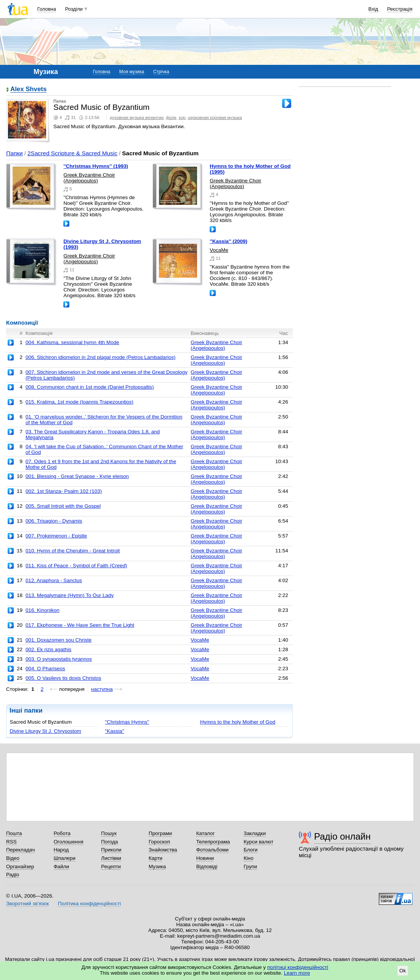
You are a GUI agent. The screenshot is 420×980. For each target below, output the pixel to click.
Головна (47, 9)
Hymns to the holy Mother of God (238, 722)
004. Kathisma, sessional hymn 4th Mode (72, 342)
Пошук (109, 833)
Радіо (13, 875)
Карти (155, 858)
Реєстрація (400, 9)
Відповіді (207, 867)
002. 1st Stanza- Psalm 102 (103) (64, 491)
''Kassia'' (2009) (228, 241)
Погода (109, 842)
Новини (205, 858)
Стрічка (161, 72)
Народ (61, 850)
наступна (102, 689)
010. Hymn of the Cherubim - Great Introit (73, 551)
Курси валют (258, 842)
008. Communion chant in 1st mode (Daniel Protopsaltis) (90, 387)
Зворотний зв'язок (27, 904)
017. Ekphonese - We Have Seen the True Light (80, 625)
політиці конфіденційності (298, 967)
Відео (13, 858)
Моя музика (132, 72)
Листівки (111, 858)
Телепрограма (213, 842)
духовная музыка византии (137, 117)
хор (182, 117)
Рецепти (111, 867)
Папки (14, 153)
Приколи (111, 850)
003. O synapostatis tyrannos (59, 659)
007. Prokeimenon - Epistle (56, 536)
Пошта (14, 833)
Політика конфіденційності (89, 904)
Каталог (206, 833)
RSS (11, 842)
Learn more (297, 973)
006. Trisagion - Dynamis (54, 521)
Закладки (255, 833)
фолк (171, 117)
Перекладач (20, 850)
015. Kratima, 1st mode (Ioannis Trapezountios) (79, 402)
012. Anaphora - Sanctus (54, 580)
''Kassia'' (115, 731)
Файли (62, 867)
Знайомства (163, 850)
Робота (62, 833)
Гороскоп (159, 842)
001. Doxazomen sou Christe (59, 640)
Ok (403, 971)
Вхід (374, 9)
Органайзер (20, 867)
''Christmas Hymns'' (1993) (96, 166)
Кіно (248, 858)
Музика (157, 867)
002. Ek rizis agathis (48, 649)
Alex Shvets (28, 89)
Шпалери (65, 858)
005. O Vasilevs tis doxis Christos (63, 678)
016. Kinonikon (42, 610)
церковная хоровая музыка (215, 117)
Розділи (74, 9)
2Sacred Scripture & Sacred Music (72, 153)
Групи (250, 867)
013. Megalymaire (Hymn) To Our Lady (70, 595)
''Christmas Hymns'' (127, 722)
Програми (160, 833)
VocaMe (219, 250)
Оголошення (69, 842)
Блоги (251, 850)
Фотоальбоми (212, 850)
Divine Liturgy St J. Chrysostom (45, 731)
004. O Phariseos (45, 669)
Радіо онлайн (342, 836)
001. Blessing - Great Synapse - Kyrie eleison (77, 476)
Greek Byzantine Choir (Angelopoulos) (89, 178)
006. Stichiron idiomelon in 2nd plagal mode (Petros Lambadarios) (101, 357)
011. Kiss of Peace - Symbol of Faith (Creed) (76, 566)
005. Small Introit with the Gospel (63, 506)
